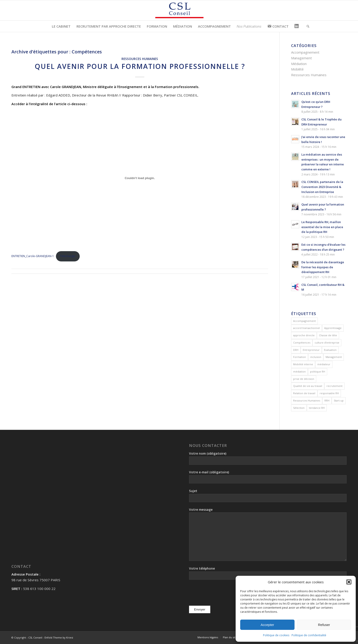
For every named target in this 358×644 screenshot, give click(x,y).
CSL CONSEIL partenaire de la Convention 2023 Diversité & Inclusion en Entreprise (322, 187)
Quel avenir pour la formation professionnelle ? (140, 66)
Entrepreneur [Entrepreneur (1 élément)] (311, 350)
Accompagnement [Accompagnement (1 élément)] (304, 321)
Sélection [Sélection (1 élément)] (299, 408)
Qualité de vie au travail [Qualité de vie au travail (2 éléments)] (308, 386)
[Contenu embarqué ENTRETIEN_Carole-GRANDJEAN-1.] (140, 178)
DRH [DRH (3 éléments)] (296, 350)
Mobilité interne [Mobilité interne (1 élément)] (303, 364)
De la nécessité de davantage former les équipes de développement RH (323, 267)
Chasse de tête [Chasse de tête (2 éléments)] (328, 335)
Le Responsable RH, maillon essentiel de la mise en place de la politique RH (322, 227)
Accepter (267, 625)
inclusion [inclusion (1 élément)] (316, 357)
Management (301, 58)
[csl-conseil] (179, 10)
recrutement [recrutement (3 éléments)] (334, 386)
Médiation (299, 64)
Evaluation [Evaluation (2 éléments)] (330, 350)
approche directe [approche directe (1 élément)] (304, 335)
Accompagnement (305, 52)
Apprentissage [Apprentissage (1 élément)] (333, 328)
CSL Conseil (35, 637)
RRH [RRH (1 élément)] (327, 400)
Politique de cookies (276, 635)
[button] (349, 582)
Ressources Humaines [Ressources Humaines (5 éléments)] (307, 400)
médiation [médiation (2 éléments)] (299, 372)
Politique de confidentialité (309, 635)
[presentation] (224, 593)
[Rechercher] (307, 26)
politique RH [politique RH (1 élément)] (318, 372)
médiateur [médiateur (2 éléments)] (324, 364)
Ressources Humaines (140, 59)
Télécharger (68, 256)
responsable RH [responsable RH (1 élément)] (329, 393)
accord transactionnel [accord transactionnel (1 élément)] (307, 328)
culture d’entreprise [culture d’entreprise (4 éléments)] (327, 343)
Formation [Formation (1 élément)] (300, 357)
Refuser (324, 625)
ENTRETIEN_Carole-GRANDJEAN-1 (33, 256)
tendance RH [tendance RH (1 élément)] (317, 408)
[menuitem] (61, 26)
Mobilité (297, 69)
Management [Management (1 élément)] (334, 357)
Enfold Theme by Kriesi (59, 637)
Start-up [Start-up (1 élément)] (339, 400)
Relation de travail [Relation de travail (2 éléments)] (304, 393)
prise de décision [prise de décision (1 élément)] (304, 379)
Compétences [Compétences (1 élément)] (302, 343)
